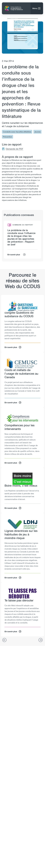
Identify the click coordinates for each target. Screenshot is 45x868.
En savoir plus (17, 255)
